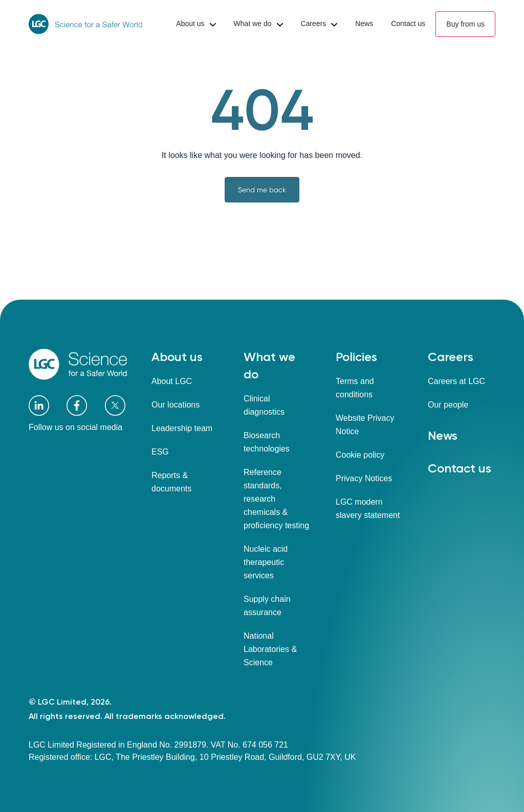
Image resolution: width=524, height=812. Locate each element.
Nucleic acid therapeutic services (266, 562)
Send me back (262, 190)
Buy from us (465, 24)
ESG (160, 452)
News (443, 435)
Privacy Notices (364, 478)
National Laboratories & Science (270, 649)
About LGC (172, 381)
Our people (448, 405)
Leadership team (182, 428)
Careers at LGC (456, 381)
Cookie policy (360, 455)
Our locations (176, 405)
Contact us (460, 468)
